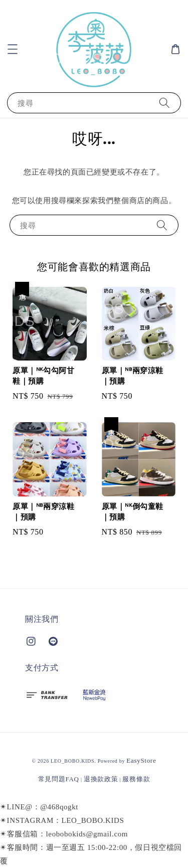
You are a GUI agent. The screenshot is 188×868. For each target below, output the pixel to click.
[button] (13, 49)
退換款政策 (101, 779)
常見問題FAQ (59, 779)
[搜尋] (164, 103)
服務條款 (136, 779)
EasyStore (141, 760)
